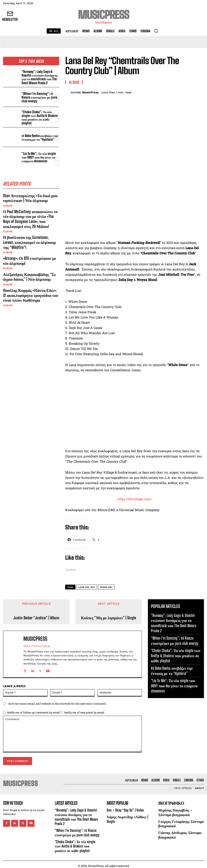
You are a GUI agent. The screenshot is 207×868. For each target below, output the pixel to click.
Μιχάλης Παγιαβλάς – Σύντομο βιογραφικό (174, 812)
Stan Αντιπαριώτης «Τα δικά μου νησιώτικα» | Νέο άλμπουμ (30, 196)
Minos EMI (106, 587)
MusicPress (90, 92)
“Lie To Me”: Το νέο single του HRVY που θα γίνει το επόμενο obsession (38, 156)
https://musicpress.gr (37, 646)
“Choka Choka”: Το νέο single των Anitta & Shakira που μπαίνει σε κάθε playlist (40, 116)
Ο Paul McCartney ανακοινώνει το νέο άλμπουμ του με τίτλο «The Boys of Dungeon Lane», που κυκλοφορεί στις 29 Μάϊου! (30, 217)
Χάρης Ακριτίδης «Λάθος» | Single (127, 818)
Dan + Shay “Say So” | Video (124, 810)
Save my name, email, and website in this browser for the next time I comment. (57, 704)
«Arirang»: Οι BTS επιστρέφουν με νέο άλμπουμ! (29, 257)
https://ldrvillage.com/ (134, 499)
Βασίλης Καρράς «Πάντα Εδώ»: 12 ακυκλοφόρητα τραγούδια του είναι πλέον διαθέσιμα (31, 290)
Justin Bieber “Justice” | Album (36, 618)
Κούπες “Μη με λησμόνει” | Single (109, 618)
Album (8, 204)
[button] (156, 31)
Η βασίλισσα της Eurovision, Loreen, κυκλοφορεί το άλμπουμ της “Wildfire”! (29, 239)
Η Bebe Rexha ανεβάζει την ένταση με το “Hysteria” (39, 136)
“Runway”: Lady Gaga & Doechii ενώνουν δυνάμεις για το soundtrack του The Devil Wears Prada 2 (39, 77)
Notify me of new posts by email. (85, 713)
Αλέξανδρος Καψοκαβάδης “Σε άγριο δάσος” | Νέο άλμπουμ (29, 272)
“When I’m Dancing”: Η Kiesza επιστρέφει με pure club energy (39, 97)
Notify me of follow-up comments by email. (34, 713)
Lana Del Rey (87, 587)
